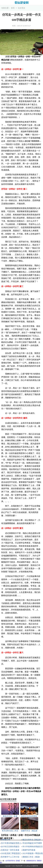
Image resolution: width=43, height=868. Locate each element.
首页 (13, 8)
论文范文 (22, 8)
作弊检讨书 (6, 840)
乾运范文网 (19, 866)
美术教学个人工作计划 (10, 857)
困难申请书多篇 (29, 850)
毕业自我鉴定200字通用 (32, 843)
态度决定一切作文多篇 (10, 850)
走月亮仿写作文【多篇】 (13, 861)
